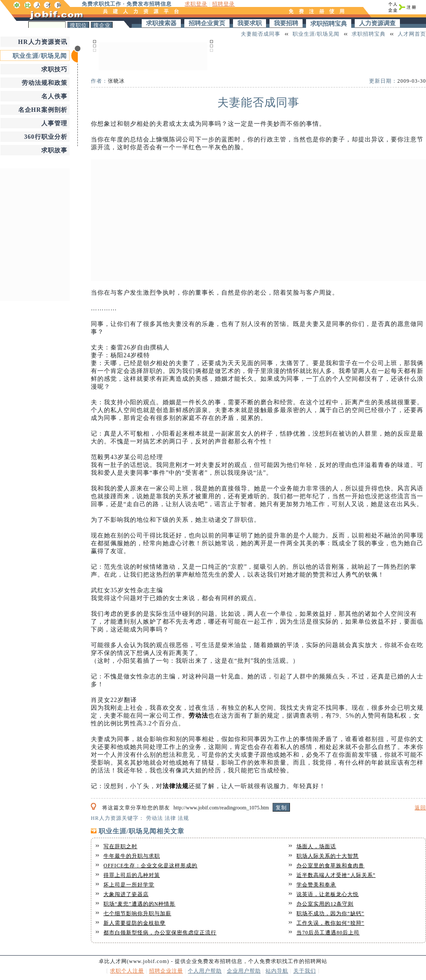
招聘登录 (223, 4)
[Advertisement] (153, 55)
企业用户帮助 (244, 971)
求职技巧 (54, 69)
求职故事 (54, 150)
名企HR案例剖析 (43, 110)
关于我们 (305, 971)
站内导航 (277, 971)
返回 (420, 808)
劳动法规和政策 (45, 83)
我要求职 (250, 23)
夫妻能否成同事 (261, 34)
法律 (169, 786)
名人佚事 (54, 96)
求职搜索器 (161, 23)
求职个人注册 (127, 971)
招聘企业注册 (166, 971)
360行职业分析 (46, 137)
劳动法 (198, 716)
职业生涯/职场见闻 (40, 56)
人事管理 (54, 123)
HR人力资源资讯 (43, 42)
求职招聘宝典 (329, 24)
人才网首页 (412, 34)
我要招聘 (286, 23)
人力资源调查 (377, 23)
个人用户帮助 (205, 971)
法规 (182, 786)
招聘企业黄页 (207, 23)
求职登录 (196, 4)
